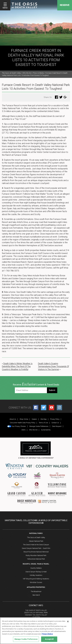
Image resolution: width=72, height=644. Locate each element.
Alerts (24, 430)
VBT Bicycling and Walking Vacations (36, 579)
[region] (36, 631)
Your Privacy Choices (17, 426)
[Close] (68, 621)
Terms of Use (43, 423)
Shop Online (24, 419)
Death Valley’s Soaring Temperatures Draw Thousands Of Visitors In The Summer (53, 366)
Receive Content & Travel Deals (36, 384)
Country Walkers (36, 568)
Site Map (44, 419)
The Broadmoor (36, 591)
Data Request (57, 426)
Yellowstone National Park (36, 559)
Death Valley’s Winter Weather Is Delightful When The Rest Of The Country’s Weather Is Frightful (17, 366)
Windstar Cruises (36, 582)
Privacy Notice (47, 634)
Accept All (49, 639)
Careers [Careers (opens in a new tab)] (34, 419)
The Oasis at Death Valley (36, 537)
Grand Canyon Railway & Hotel (36, 572)
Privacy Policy (55, 419)
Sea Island (36, 595)
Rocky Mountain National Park (36, 555)
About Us (13, 419)
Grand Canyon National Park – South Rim (36, 548)
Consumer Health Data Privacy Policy (23, 423)
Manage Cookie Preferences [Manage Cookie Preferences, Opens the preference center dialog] (26, 639)
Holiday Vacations (36, 575)
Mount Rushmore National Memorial (36, 552)
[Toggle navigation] (5, 5)
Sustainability (46, 430)
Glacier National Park (36, 541)
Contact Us (55, 423)
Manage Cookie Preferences (39, 426)
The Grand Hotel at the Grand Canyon (36, 545)
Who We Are (33, 430)
